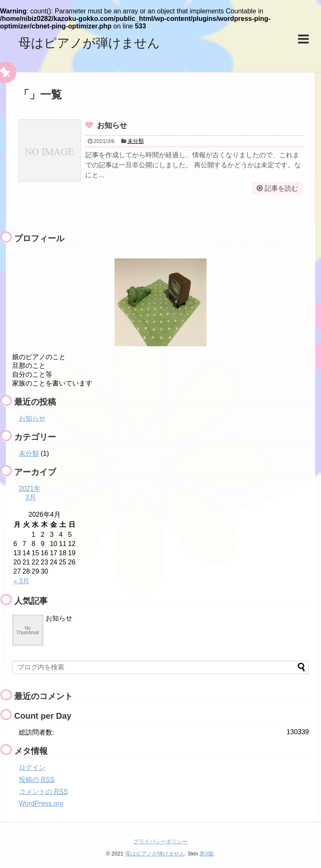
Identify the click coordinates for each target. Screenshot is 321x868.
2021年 (30, 489)
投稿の (37, 780)
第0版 (206, 854)
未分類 (136, 141)
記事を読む (281, 188)
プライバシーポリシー (160, 841)
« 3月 (21, 581)
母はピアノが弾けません (89, 43)
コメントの (43, 792)
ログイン (32, 767)
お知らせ (112, 125)
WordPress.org (41, 803)
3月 (31, 497)
